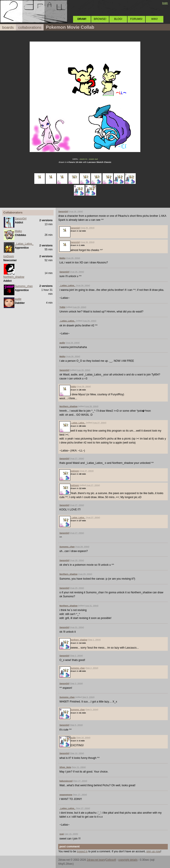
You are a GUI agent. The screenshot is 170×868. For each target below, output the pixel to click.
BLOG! (118, 19)
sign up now (153, 851)
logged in (82, 851)
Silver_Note (65, 767)
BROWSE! (100, 19)
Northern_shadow (14, 277)
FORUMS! (136, 19)
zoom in (83, 159)
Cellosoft (111, 860)
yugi (62, 834)
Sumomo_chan (24, 286)
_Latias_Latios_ (24, 244)
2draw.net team (96, 860)
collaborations (30, 28)
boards (8, 28)
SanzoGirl (21, 219)
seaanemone (66, 795)
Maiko (18, 231)
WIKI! (154, 19)
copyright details (128, 860)
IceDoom (9, 256)
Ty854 (62, 307)
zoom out (93, 159)
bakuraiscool (66, 781)
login (165, 3)
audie (18, 299)
